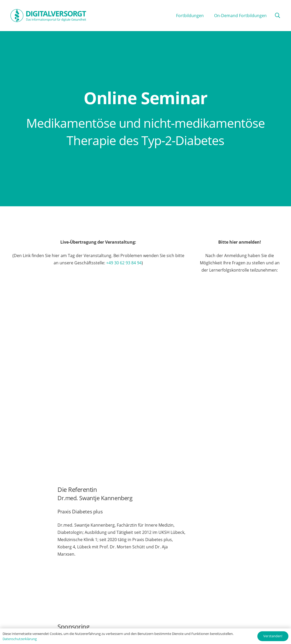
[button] (278, 16)
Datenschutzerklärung (20, 639)
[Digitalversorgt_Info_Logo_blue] (48, 16)
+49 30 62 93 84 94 (124, 263)
